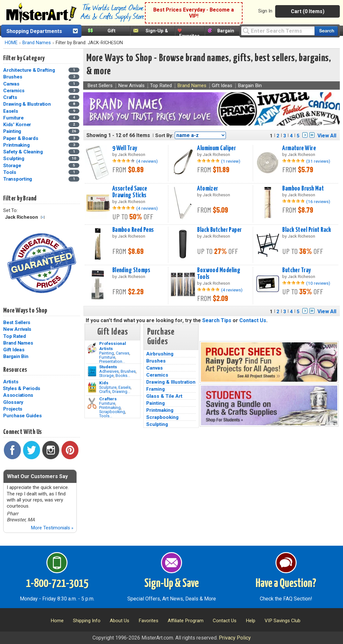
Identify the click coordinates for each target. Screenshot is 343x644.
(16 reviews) (318, 201)
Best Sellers (17, 322)
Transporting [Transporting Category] (18, 179)
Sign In (265, 11)
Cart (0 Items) (308, 11)
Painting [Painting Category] (13, 131)
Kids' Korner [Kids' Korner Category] (18, 125)
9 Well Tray (125, 148)
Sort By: (164, 135)
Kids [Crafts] (104, 383)
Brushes (128, 371)
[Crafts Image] (92, 387)
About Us (120, 621)
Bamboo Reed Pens (133, 230)
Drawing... (121, 391)
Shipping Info (87, 621)
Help (251, 621)
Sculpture (108, 387)
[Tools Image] (92, 404)
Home (57, 621)
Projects (13, 409)
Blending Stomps (131, 270)
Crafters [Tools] (108, 399)
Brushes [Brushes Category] (13, 77)
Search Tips (217, 320)
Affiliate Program (186, 621)
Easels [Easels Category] (11, 111)
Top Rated (15, 336)
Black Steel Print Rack (307, 230)
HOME (11, 43)
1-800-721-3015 (57, 584)
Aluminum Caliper (216, 148)
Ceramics (157, 375)
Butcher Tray (296, 270)
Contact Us (253, 320)
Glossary (13, 402)
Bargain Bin (16, 356)
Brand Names (37, 43)
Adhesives (109, 371)
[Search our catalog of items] (326, 31)
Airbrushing (160, 354)
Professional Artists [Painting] (113, 346)
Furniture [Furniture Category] (14, 118)
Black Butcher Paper (219, 230)
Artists (11, 382)
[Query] (278, 31)
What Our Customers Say (37, 476)
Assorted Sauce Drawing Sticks (130, 192)
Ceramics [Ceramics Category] (15, 91)
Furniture (107, 357)
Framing (156, 389)
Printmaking (110, 408)
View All (327, 136)
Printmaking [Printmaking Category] (17, 145)
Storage (106, 375)
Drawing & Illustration (171, 382)
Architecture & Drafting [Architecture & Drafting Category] (30, 70)
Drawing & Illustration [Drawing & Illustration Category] (28, 104)
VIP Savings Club (283, 621)
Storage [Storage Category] (13, 166)
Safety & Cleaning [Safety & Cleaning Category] (24, 152)
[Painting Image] (92, 348)
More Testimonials (52, 528)
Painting (107, 353)
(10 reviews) (318, 283)
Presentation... (112, 361)
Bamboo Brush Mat (303, 189)
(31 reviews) (318, 161)
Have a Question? (286, 584)
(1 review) (231, 161)
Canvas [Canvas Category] (12, 84)
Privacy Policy (235, 638)
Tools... (106, 416)
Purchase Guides (22, 416)
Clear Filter (43, 217)
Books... (123, 375)
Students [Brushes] (108, 367)
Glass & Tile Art (164, 396)
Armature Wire (299, 148)
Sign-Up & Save (171, 584)
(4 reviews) (147, 161)
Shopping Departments (34, 31)
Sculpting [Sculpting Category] (14, 159)
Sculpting (157, 424)
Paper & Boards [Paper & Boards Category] (21, 138)
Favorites (189, 36)
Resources (15, 370)
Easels (124, 387)
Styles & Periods (22, 388)
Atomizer (207, 189)
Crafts (105, 391)
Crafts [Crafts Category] (11, 97)
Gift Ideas (14, 350)
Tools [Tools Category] (10, 172)
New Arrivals (17, 329)
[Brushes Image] (92, 371)
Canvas (123, 353)
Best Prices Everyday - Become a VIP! (194, 13)
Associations (18, 395)
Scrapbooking (112, 412)
